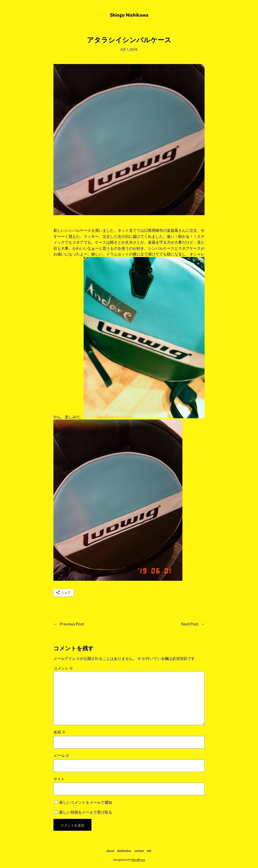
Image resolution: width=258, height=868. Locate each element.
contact (139, 851)
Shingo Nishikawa (129, 15)
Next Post (190, 624)
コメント (63, 668)
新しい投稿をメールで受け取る (86, 812)
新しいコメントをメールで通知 (86, 802)
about (110, 851)
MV (149, 851)
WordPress (138, 860)
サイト (59, 779)
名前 (59, 732)
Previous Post (72, 624)
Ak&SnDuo (124, 851)
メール (61, 755)
